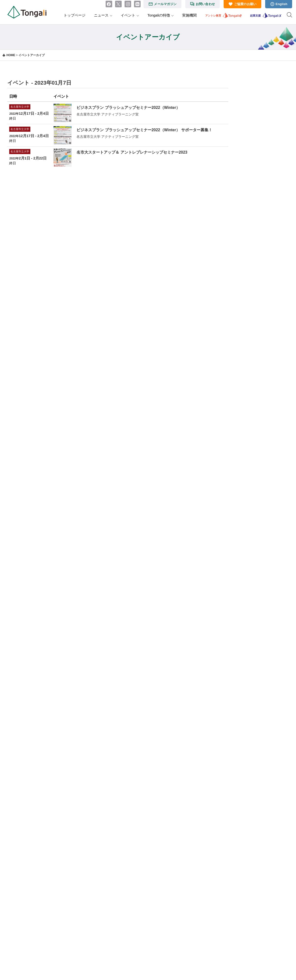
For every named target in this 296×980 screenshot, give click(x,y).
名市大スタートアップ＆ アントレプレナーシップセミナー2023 (132, 152)
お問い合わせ (205, 4)
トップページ (75, 15)
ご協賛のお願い (245, 4)
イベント (128, 15)
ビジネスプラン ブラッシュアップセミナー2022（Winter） (128, 108)
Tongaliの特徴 (159, 15)
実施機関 (189, 15)
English (282, 4)
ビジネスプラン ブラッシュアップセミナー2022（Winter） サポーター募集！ (144, 130)
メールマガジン (165, 4)
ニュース (101, 15)
